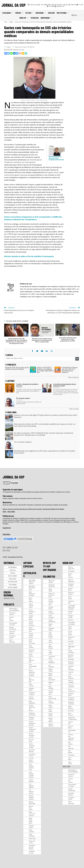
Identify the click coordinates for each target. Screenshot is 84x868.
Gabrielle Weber (31, 689)
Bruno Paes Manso (31, 600)
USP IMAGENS (50, 570)
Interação (71, 641)
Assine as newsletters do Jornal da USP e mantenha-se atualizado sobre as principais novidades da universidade (35, 505)
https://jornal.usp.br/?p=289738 (24, 47)
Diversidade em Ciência (72, 623)
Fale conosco (8, 496)
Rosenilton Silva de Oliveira (32, 847)
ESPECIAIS (28, 566)
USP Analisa (70, 743)
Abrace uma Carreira (70, 576)
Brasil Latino (70, 598)
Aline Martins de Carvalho (32, 594)
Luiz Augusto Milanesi (31, 786)
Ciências (19, 13)
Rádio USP (24, 18)
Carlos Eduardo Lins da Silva (51, 602)
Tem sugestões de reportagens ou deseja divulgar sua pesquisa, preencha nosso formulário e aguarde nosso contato (36, 492)
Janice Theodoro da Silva (32, 746)
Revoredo (71, 711)
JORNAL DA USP (14, 5)
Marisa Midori (51, 675)
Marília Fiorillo (51, 670)
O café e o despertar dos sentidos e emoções (27, 385)
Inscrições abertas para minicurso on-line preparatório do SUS (68, 339)
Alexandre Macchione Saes (32, 588)
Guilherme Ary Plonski (32, 714)
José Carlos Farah (50, 652)
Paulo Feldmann (32, 835)
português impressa (19, 175)
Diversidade (41, 13)
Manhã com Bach (71, 652)
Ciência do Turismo (12, 614)
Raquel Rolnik (51, 715)
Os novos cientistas (71, 686)
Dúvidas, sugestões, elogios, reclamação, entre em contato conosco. (23, 498)
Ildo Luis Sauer (31, 740)
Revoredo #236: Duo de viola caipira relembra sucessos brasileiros (17, 368)
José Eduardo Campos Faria (31, 767)
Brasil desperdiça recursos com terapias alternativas (56, 158)
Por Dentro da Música (71, 699)
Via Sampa (71, 755)
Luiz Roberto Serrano (31, 792)
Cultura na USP (71, 602)
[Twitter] (9, 53)
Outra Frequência (71, 690)
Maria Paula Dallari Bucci (31, 821)
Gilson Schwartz (51, 616)
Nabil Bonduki (51, 687)
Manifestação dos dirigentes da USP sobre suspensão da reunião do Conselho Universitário (45, 452)
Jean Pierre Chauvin (32, 755)
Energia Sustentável (13, 628)
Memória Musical (71, 656)
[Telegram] (17, 53)
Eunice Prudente (51, 612)
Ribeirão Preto (9, 598)
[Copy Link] (23, 53)
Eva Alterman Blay (32, 680)
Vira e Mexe (70, 759)
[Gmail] (20, 53)
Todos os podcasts (73, 377)
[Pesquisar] (77, 359)
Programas (71, 571)
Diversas (71, 620)
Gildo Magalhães (32, 702)
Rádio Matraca (71, 707)
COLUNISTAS (49, 576)
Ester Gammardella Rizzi (33, 666)
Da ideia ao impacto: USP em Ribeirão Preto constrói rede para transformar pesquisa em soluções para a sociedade (44, 434)
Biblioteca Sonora (71, 594)
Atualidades (8, 13)
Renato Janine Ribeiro (51, 720)
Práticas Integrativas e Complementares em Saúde (35, 108)
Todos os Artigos (74, 409)
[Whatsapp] (11, 53)
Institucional (63, 13)
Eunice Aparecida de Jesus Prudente (32, 673)
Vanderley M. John (32, 852)
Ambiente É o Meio (71, 585)
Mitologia (71, 659)
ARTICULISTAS (30, 574)
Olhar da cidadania (71, 682)
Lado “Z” (71, 644)
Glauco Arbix (51, 625)
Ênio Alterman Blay (32, 660)
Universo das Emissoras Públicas (71, 737)
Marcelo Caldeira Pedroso (31, 798)
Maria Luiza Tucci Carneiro (32, 814)
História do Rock (71, 638)
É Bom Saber (70, 628)
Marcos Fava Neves (31, 808)
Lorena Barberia (31, 781)
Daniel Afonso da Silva (32, 630)
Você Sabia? (70, 763)
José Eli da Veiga (52, 657)
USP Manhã (70, 752)
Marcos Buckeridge (32, 803)
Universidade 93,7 (72, 731)
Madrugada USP (71, 647)
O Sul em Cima (71, 673)
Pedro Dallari (50, 710)
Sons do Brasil (71, 727)
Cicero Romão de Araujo (32, 612)
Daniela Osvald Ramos (31, 636)
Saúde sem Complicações (72, 718)
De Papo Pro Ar (71, 612)
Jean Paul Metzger (32, 751)
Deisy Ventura (31, 647)
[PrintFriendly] (26, 53)
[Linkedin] (14, 53)
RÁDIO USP (68, 563)
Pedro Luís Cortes (32, 842)
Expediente (7, 528)
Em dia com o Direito (70, 633)
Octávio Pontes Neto (51, 693)
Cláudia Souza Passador (32, 624)
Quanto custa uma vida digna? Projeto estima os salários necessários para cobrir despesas (46, 416)
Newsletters (7, 502)
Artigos (9, 47)
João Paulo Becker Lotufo (51, 635)
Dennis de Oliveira (32, 651)
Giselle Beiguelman (52, 621)
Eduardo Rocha (51, 608)
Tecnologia (35, 18)
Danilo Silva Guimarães (32, 642)
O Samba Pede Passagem (71, 668)
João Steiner (51, 641)
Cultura (29, 13)
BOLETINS (66, 766)
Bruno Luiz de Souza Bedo (52, 595)
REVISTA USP (49, 563)
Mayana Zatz (51, 683)
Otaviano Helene (32, 827)
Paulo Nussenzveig (52, 698)
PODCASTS (9, 604)
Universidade (46, 18)
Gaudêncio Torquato (32, 694)
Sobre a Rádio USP (71, 568)
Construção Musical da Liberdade (72, 607)
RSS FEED (6, 550)
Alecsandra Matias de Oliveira (32, 582)
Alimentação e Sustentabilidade (14, 609)
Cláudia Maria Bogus (31, 618)
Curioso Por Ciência (12, 619)
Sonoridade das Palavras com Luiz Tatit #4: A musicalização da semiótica (70, 370)
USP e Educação (12, 641)
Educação (51, 13)
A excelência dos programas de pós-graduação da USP (65, 385)
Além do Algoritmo (71, 581)
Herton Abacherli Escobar (32, 735)
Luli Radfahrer (51, 666)
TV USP (47, 566)
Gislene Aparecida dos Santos (32, 708)
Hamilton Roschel (32, 718)
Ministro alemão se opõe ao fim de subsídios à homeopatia (29, 256)
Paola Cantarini (32, 831)
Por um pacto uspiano (23, 398)
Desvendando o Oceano (13, 624)
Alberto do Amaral (52, 582)
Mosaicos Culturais (71, 663)
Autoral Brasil (70, 589)
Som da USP (70, 723)
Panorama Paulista (12, 633)
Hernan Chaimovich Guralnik (32, 729)
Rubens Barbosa (51, 725)
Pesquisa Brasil (71, 694)
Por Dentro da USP (12, 637)
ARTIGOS (28, 563)
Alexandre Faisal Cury (52, 586)
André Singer (50, 590)
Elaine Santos (31, 655)
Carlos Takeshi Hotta (31, 606)
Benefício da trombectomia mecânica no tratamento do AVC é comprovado (42, 340)
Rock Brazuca (71, 714)
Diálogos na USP (71, 617)
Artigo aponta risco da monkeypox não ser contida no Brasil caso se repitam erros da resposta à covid (16, 341)
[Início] (6, 22)
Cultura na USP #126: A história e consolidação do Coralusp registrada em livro (45, 370)
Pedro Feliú (32, 839)
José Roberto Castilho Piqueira (31, 775)
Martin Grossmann (52, 679)
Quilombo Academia (71, 703)
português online (52, 172)
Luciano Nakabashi (52, 662)
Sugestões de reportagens (13, 489)
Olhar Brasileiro (71, 677)
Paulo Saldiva (51, 706)
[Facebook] (6, 53)
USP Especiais (71, 747)
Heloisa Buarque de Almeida (32, 723)
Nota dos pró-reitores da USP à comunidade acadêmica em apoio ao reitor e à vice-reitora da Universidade (45, 425)
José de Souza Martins (31, 760)
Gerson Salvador (31, 698)
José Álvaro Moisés (51, 646)
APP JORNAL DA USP (10, 547)
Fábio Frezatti (31, 685)
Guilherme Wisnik (51, 629)
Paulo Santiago (51, 702)
